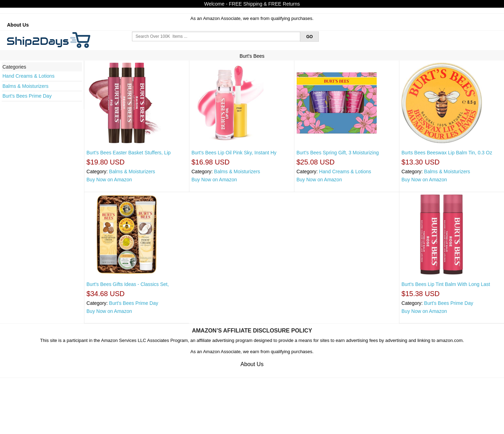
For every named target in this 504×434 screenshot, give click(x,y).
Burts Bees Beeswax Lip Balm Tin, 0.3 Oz (447, 153)
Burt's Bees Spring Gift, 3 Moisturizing (338, 153)
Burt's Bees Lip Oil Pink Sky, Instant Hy (234, 153)
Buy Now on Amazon (109, 180)
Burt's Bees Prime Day (27, 96)
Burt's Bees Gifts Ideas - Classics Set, (128, 284)
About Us (18, 25)
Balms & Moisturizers (25, 86)
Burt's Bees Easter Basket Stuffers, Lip (129, 153)
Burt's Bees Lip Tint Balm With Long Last (446, 284)
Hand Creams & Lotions (29, 76)
